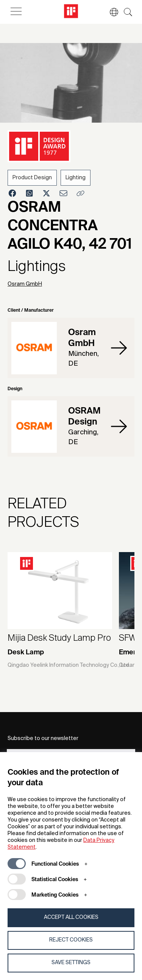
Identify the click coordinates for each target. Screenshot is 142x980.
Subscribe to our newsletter (43, 738)
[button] (110, 12)
